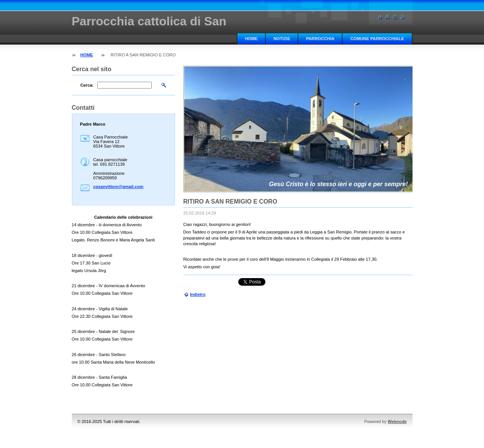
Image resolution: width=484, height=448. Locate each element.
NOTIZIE (282, 39)
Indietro (198, 294)
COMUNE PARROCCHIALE (377, 39)
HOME (251, 39)
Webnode (397, 422)
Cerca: (87, 85)
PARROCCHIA (320, 39)
